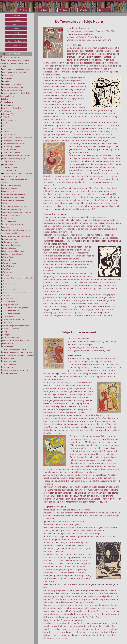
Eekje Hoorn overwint (11, 129)
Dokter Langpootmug (11, 120)
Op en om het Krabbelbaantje (13, 251)
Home (23, 10)
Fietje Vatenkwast (9, 135)
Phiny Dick (6, 117)
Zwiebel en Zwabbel (10, 373)
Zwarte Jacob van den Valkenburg (15, 370)
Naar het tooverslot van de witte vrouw (17, 236)
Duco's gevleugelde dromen (13, 126)
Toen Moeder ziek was (11, 311)
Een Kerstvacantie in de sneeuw (14, 194)
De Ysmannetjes (9, 358)
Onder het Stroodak (10, 248)
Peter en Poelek (8, 257)
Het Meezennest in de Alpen (13, 224)
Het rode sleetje (9, 299)
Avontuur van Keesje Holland (13, 90)
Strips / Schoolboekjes (16, 41)
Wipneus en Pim (9, 344)
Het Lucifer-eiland (9, 221)
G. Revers (6, 296)
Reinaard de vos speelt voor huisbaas (17, 293)
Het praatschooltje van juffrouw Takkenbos (19, 278)
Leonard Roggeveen (10, 302)
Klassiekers (16, 16)
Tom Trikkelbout (9, 317)
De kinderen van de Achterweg (14, 197)
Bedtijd (5, 99)
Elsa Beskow (7, 102)
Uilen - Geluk (7, 323)
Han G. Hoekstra (9, 176)
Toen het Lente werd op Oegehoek (15, 308)
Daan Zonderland (9, 364)
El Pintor (6, 132)
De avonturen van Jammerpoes (14, 84)
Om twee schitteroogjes (12, 245)
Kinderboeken (16, 20)
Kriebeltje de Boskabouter (12, 209)
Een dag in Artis (9, 114)
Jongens (16, 24)
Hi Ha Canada (8, 165)
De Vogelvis (7, 335)
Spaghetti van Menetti (11, 305)
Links (84, 10)
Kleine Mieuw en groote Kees (13, 200)
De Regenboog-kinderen (12, 290)
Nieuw (63, 10)
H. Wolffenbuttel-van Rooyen (13, 349)
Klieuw (5, 203)
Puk (4, 281)
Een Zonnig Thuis (9, 367)
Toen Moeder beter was (11, 314)
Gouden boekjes (9, 150)
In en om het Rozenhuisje (12, 185)
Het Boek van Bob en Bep (12, 108)
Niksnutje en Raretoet (11, 242)
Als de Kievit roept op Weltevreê (14, 72)
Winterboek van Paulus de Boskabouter (17, 341)
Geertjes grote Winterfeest (12, 141)
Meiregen (6, 227)
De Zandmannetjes (10, 361)
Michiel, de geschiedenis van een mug (17, 230)
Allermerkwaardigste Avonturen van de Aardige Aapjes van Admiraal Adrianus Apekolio (16, 63)
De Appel (6, 81)
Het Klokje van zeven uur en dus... (15, 206)
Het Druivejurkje (9, 123)
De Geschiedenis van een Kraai (14, 144)
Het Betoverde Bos (10, 105)
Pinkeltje (6, 275)
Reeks (16, 49)
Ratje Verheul (8, 287)
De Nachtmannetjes (10, 239)
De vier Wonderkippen (11, 329)
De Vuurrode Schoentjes (12, 338)
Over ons (104, 10)
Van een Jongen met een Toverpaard (16, 326)
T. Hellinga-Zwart (9, 168)
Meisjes (16, 28)
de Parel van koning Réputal (13, 254)
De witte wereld (8, 346)
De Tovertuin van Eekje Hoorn (13, 320)
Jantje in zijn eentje (10, 188)
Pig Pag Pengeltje (9, 272)
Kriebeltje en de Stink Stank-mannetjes (17, 212)
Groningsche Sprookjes (11, 153)
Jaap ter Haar (8, 162)
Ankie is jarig (8, 78)
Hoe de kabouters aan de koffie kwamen (18, 173)
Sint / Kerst (16, 37)
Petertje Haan (8, 260)
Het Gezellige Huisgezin (12, 147)
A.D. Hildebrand (8, 171)
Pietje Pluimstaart (9, 266)
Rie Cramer (7, 111)
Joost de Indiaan (9, 191)
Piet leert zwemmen (10, 263)
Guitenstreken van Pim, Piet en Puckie (16, 156)
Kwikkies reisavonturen (11, 215)
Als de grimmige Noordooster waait (16, 69)
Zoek (43, 10)
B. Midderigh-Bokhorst (11, 233)
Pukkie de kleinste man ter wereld (15, 284)
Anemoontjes (8, 75)
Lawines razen (8, 218)
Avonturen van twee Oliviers (13, 87)
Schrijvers (16, 45)
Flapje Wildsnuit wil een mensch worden (17, 138)
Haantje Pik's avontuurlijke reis (14, 159)
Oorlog (16, 33)
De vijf (5, 332)
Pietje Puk (6, 269)
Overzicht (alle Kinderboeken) (14, 57)
